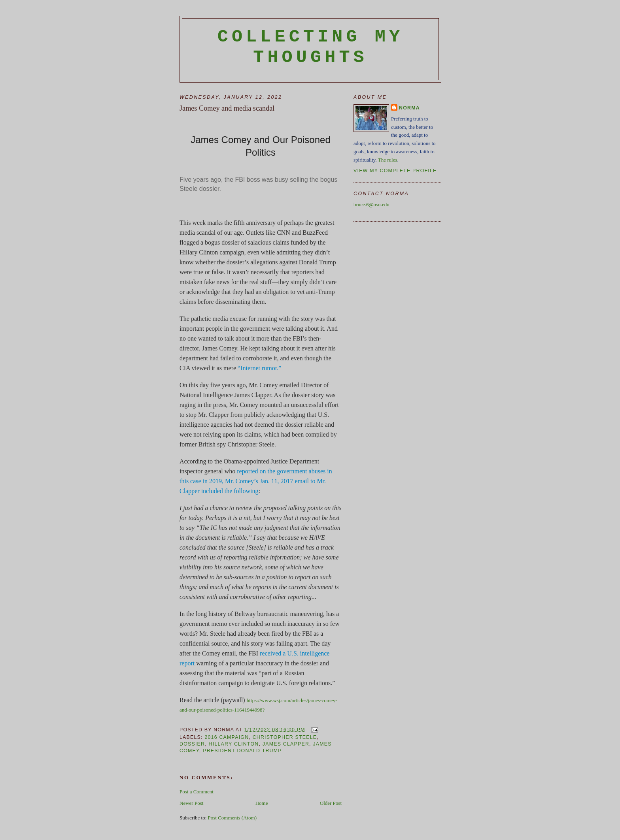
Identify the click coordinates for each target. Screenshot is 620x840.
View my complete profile (395, 171)
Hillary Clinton (234, 744)
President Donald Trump (242, 751)
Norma (409, 108)
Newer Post (191, 803)
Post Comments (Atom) (232, 818)
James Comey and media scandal (227, 108)
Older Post (331, 803)
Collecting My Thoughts (311, 47)
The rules (388, 160)
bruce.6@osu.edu (371, 204)
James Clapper (286, 744)
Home (262, 803)
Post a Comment (197, 792)
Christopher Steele (285, 737)
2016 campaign (227, 737)
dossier (192, 744)
